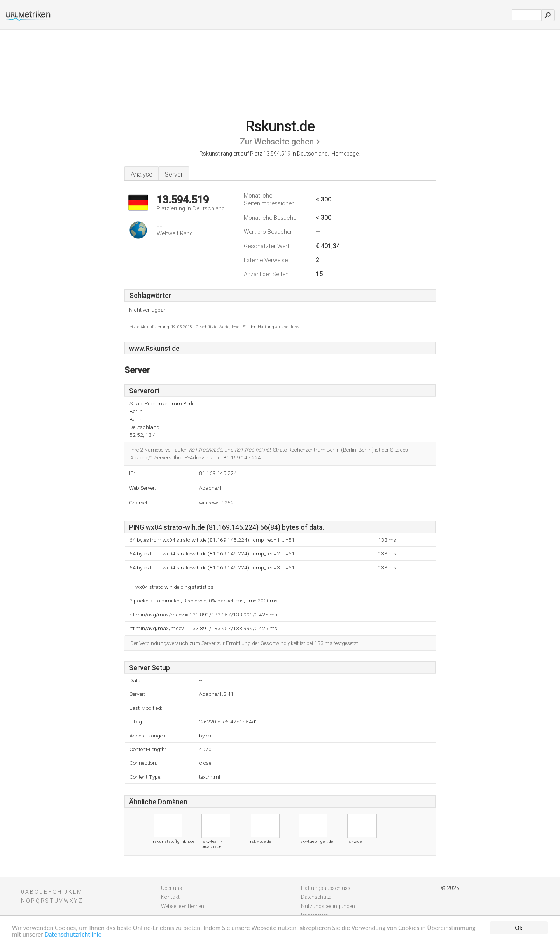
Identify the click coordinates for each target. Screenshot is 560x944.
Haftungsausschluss (326, 888)
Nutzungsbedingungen (328, 906)
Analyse (142, 174)
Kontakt (170, 897)
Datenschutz (316, 897)
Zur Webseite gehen (277, 142)
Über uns (171, 888)
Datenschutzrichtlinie (73, 935)
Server (174, 174)
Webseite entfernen (183, 906)
